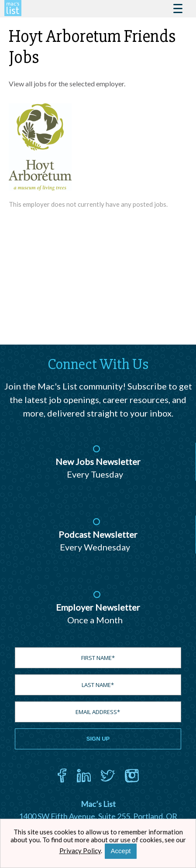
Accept (121, 851)
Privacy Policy (80, 851)
